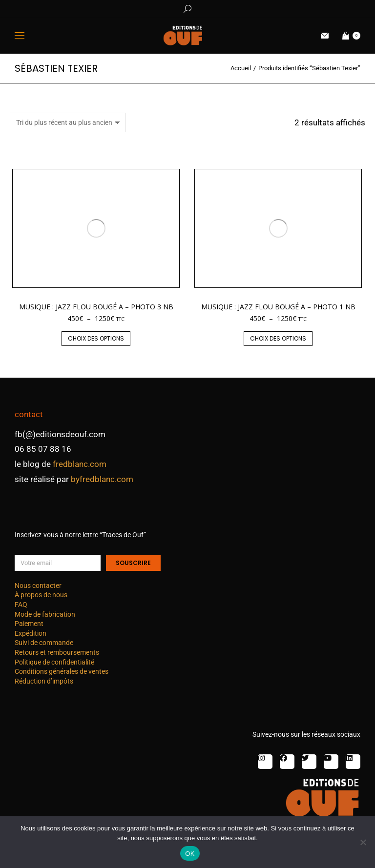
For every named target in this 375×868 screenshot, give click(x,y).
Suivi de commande (44, 643)
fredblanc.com (80, 464)
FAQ (21, 605)
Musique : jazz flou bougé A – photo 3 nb (96, 307)
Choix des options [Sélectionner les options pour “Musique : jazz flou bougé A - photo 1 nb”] (278, 338)
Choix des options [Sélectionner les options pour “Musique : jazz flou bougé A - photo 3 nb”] (96, 338)
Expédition (31, 633)
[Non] (363, 842)
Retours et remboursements (57, 652)
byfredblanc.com (102, 479)
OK (190, 854)
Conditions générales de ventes (62, 671)
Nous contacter (38, 585)
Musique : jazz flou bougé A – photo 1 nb (278, 307)
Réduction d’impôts (44, 681)
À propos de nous (41, 595)
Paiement (29, 624)
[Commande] (68, 122)
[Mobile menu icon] (20, 35)
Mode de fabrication (45, 614)
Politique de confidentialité (54, 662)
